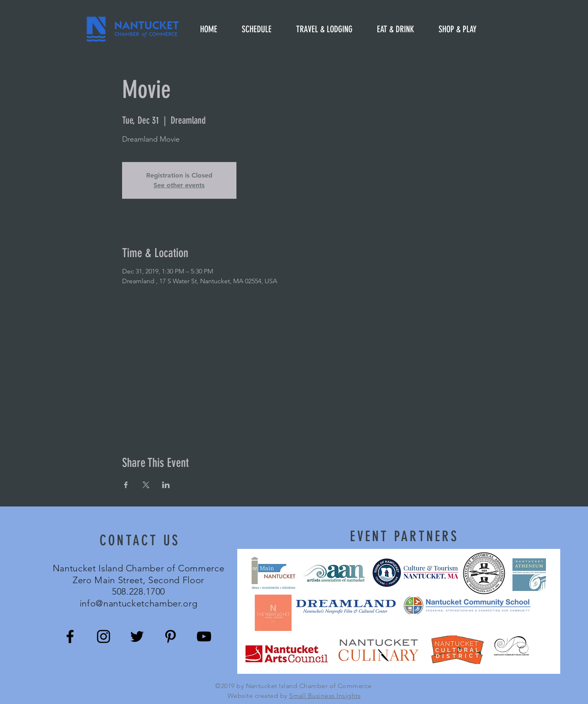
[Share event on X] (146, 485)
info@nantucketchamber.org (139, 603)
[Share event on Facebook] (126, 485)
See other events (179, 185)
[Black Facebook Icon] (70, 636)
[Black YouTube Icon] (204, 636)
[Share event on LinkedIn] (166, 485)
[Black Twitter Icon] (137, 636)
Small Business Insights (325, 696)
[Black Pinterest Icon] (170, 636)
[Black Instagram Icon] (104, 636)
